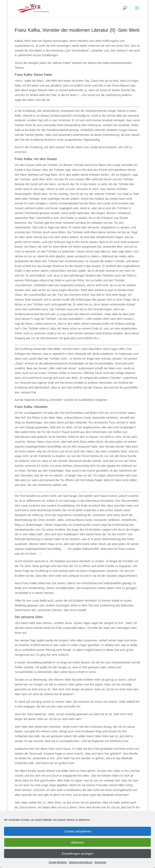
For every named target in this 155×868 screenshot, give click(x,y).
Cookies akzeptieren (77, 831)
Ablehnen (77, 842)
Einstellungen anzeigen (77, 854)
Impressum (100, 862)
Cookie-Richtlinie (58, 862)
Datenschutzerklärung (81, 862)
